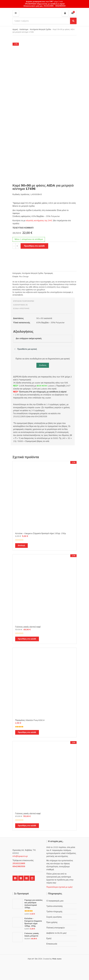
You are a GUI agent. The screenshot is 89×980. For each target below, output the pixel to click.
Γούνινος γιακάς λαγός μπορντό (32, 935)
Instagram (21, 878)
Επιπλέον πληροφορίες (24, 301)
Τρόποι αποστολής (55, 906)
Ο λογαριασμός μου (55, 901)
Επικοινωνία (52, 944)
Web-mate (57, 959)
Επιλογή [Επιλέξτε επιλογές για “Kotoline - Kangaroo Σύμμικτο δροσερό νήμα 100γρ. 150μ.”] (21, 546)
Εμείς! (49, 938)
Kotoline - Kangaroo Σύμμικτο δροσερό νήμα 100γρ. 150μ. (33, 922)
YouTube (32, 878)
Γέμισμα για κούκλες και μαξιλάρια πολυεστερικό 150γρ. (34, 904)
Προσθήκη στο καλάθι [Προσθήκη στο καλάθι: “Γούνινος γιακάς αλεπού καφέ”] (27, 639)
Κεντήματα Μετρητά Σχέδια (40, 29)
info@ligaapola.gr (20, 856)
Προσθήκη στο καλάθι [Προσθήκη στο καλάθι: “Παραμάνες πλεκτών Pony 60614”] (27, 732)
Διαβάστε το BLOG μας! (56, 933)
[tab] (43, 301)
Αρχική (15, 29)
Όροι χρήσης (52, 922)
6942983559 (60, 6)
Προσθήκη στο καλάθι (34, 246)
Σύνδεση (43, 365)
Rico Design (24, 277)
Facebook (15, 878)
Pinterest (26, 878)
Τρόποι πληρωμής (54, 912)
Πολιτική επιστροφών (56, 928)
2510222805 (49, 6)
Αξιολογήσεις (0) (20, 305)
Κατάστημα (24, 29)
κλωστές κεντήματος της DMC (39, 221)
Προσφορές (48, 273)
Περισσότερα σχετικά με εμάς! (60, 887)
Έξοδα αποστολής (21, 308)
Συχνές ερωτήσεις (54, 917)
